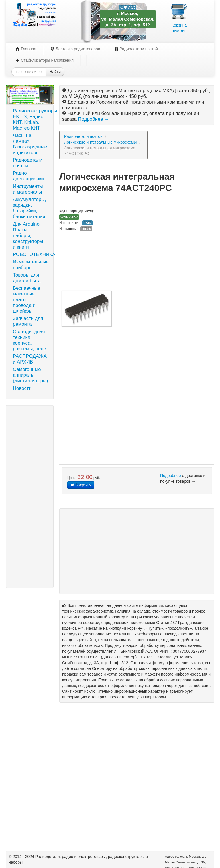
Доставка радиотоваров (75, 49)
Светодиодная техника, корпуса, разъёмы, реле (30, 340)
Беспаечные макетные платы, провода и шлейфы (26, 300)
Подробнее (171, 476)
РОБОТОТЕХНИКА (32, 254)
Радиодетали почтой (136, 49)
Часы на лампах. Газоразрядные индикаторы (30, 144)
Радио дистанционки (28, 176)
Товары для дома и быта (27, 278)
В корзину (81, 485)
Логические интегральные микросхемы (100, 142)
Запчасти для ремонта (28, 321)
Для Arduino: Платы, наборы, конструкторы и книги (28, 236)
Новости (22, 388)
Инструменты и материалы (28, 189)
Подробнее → (94, 119)
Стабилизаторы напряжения (45, 60)
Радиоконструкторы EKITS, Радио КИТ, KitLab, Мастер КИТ (32, 119)
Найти (55, 72)
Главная (26, 49)
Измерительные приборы (31, 265)
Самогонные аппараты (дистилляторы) (31, 375)
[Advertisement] (30, 496)
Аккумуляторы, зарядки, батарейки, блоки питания (30, 208)
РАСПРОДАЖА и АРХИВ (30, 359)
